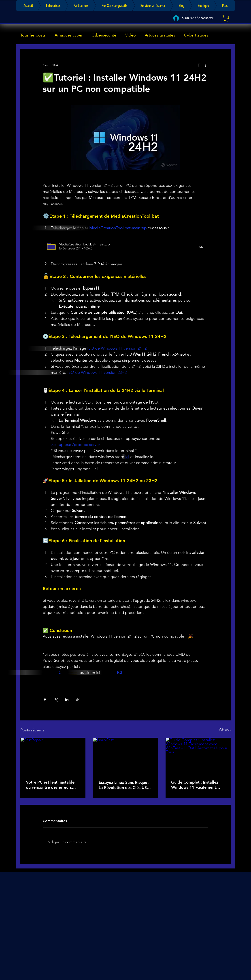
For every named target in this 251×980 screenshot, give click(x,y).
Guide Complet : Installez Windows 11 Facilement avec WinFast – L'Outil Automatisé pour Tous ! (195, 785)
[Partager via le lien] (78, 700)
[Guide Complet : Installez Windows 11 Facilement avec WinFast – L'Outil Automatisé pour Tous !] (198, 756)
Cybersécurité (104, 35)
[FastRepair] (53, 756)
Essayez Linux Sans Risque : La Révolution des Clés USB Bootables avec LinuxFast (124, 785)
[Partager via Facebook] (45, 700)
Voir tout (225, 729)
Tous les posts (33, 35)
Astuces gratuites (160, 35)
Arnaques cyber (69, 35)
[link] (226, 18)
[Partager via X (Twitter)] (56, 700)
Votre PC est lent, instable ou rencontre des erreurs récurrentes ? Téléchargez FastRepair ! (50, 785)
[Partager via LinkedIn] (67, 700)
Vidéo (131, 35)
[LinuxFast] (126, 756)
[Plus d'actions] (206, 65)
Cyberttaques (196, 35)
